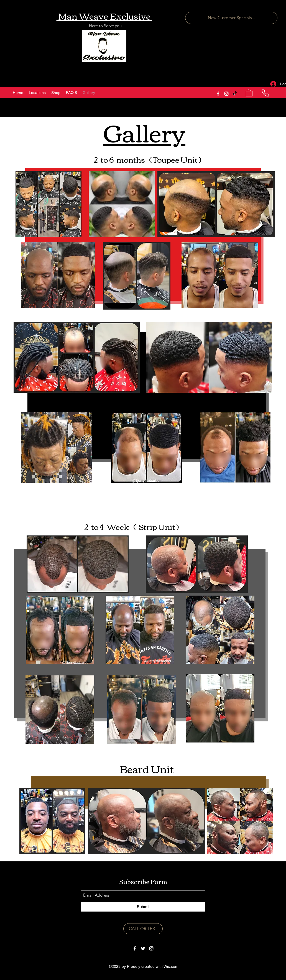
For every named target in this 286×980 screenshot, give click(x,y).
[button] (249, 92)
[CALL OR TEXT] (143, 929)
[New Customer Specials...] (231, 18)
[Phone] (265, 93)
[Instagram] (226, 94)
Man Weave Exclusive (104, 16)
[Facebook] (218, 94)
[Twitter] (143, 948)
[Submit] (143, 907)
